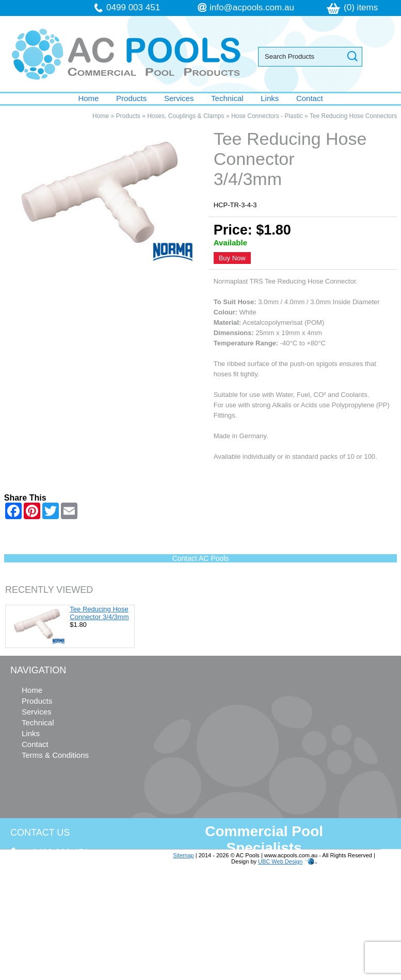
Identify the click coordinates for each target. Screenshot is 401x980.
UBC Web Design (280, 861)
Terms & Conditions (55, 755)
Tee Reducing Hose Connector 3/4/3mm (99, 613)
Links (270, 98)
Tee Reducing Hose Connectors (353, 116)
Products (131, 98)
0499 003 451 (133, 7)
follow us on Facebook (73, 938)
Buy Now (232, 258)
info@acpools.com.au (252, 7)
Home (88, 98)
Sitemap (183, 855)
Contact (310, 98)
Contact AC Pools (201, 558)
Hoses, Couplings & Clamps (186, 116)
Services (179, 98)
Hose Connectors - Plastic (267, 116)
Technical (227, 98)
